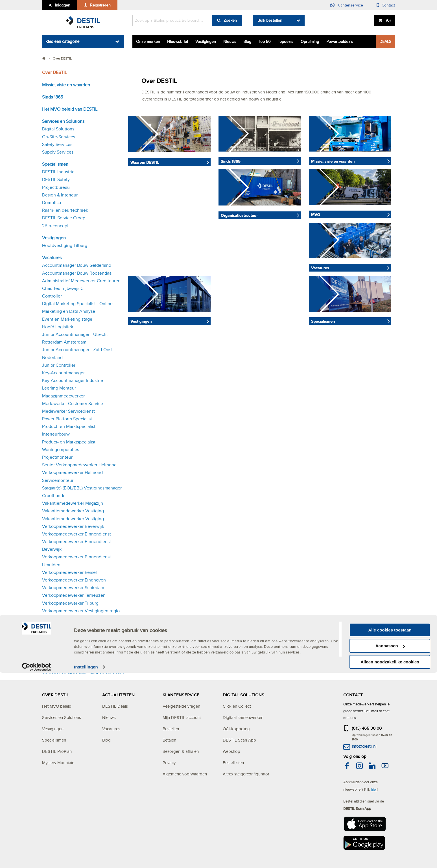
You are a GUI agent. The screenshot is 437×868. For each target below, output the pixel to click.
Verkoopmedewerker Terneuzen (74, 595)
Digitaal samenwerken (243, 717)
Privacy (169, 763)
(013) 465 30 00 (367, 728)
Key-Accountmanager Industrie (73, 380)
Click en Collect (237, 706)
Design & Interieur (60, 195)
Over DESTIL (54, 72)
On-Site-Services (59, 137)
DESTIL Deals (115, 706)
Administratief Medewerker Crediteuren (81, 281)
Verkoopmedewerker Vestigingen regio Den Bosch (81, 615)
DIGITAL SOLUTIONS (243, 695)
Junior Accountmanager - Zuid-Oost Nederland (77, 353)
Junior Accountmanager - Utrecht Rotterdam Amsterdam (75, 338)
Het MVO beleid (57, 706)
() (388, 20)
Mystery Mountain (58, 763)
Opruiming (310, 41)
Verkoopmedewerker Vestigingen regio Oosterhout (81, 645)
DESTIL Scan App (239, 740)
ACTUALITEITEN (118, 695)
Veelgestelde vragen (181, 706)
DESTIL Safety (56, 179)
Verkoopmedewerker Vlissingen (74, 657)
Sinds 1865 (53, 97)
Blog (247, 41)
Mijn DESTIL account (182, 717)
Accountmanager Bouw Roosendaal (77, 273)
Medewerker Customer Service (73, 404)
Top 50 (265, 41)
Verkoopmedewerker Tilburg (70, 603)
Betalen (169, 740)
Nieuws (230, 41)
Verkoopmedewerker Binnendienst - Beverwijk (78, 545)
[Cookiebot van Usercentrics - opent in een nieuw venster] (37, 862)
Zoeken (230, 20)
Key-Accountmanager (63, 373)
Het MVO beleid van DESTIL (70, 109)
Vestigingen (206, 41)
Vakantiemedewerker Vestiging (73, 511)
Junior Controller (59, 365)
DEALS (385, 41)
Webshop (231, 751)
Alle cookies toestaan (390, 825)
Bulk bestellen (270, 20)
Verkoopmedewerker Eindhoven (74, 580)
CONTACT (353, 695)
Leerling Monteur (59, 388)
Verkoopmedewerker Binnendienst (77, 534)
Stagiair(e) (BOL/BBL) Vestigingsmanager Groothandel (82, 492)
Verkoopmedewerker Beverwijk (73, 526)
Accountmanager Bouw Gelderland (77, 265)
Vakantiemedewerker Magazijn (73, 503)
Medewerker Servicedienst (68, 411)
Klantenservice (350, 5)
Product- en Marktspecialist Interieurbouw (69, 430)
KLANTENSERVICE (181, 695)
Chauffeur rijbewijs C (63, 288)
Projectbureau (56, 187)
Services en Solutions (63, 121)
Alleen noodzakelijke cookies (390, 857)
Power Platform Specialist (67, 419)
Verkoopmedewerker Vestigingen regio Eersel (81, 630)
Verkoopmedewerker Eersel (69, 572)
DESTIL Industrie (58, 172)
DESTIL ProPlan (57, 751)
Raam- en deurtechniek (65, 210)
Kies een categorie (62, 41)
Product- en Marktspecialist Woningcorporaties (69, 446)
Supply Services (58, 152)
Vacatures (52, 258)
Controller (52, 296)
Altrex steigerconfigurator (246, 774)
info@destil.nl (364, 746)
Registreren (100, 5)
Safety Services (57, 144)
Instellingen (86, 862)
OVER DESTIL (56, 695)
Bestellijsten (233, 763)
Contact (388, 5)
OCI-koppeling (236, 729)
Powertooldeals (340, 41)
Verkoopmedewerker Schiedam (73, 588)
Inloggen (63, 5)
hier (374, 789)
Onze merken (148, 41)
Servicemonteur (58, 480)
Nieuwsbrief (178, 41)
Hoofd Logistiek (58, 327)
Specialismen (55, 164)
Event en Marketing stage (67, 319)
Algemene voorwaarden (185, 774)
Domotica (52, 203)
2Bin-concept (55, 226)
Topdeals (286, 41)
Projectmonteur (57, 457)
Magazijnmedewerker (63, 396)
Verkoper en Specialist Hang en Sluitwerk (83, 672)
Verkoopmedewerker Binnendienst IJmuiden (77, 561)
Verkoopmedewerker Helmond (72, 472)
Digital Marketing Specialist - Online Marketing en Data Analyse (77, 307)
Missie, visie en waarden (66, 85)
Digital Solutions (58, 129)
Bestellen (171, 729)
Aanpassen (390, 841)
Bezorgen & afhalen (181, 751)
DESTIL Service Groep (64, 218)
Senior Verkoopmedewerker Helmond (79, 465)
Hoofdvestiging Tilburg (65, 245)
